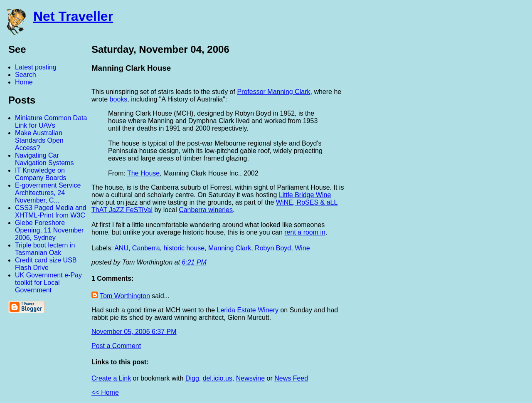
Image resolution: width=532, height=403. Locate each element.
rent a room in (305, 232)
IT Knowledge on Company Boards (41, 174)
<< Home (105, 392)
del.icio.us (218, 378)
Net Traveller (73, 16)
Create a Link (111, 378)
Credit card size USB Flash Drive (46, 264)
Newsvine (250, 378)
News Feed (291, 378)
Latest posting (36, 67)
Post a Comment (116, 346)
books (119, 99)
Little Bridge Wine (305, 195)
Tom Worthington (125, 296)
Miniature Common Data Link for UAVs (51, 122)
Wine (302, 248)
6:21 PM (194, 262)
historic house (184, 248)
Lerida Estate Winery (248, 310)
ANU (121, 248)
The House (143, 173)
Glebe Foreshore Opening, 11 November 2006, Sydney (49, 230)
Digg (192, 378)
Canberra (146, 248)
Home (24, 82)
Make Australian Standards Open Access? (39, 140)
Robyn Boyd (273, 248)
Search (26, 75)
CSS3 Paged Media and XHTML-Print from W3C (51, 211)
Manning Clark (230, 248)
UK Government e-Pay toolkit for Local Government (48, 283)
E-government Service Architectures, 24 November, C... (48, 193)
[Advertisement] (441, 168)
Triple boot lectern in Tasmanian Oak (45, 249)
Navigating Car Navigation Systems (44, 159)
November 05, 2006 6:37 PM (134, 332)
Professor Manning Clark (273, 92)
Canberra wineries (206, 210)
